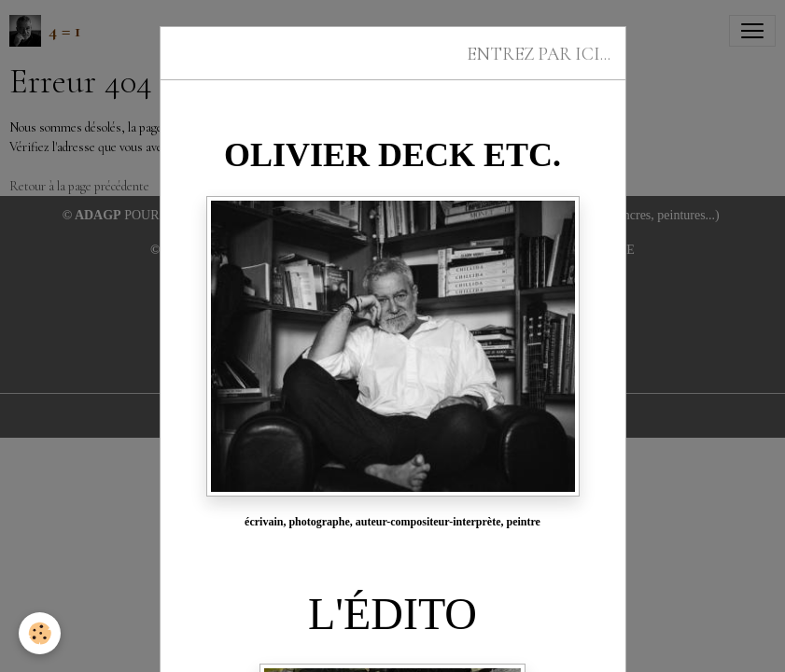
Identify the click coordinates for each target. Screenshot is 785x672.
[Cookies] (40, 633)
